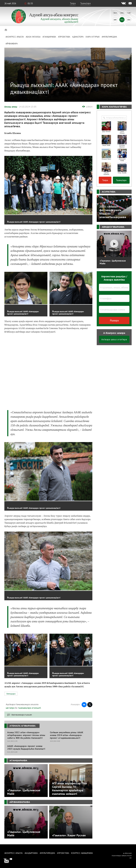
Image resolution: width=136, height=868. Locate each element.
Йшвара (114, 320)
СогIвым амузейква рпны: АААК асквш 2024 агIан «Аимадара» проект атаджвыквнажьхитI (67, 735)
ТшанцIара (85, 3)
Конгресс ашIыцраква (82, 853)
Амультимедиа (109, 37)
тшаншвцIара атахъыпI (29, 708)
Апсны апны (11, 107)
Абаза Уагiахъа (33, 37)
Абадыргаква (31, 853)
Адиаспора (78, 37)
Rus (115, 13)
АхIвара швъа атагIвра (114, 339)
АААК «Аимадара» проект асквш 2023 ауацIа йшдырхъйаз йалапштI (26, 747)
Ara (129, 20)
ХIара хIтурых (93, 37)
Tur (129, 13)
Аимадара (11, 694)
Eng (122, 13)
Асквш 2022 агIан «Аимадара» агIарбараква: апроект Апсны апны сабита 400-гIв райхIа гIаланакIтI (26, 735)
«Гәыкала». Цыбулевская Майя (113, 262)
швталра (10, 708)
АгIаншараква (49, 37)
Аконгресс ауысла (15, 37)
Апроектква (64, 37)
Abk (115, 20)
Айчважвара (12, 44)
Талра (73, 3)
